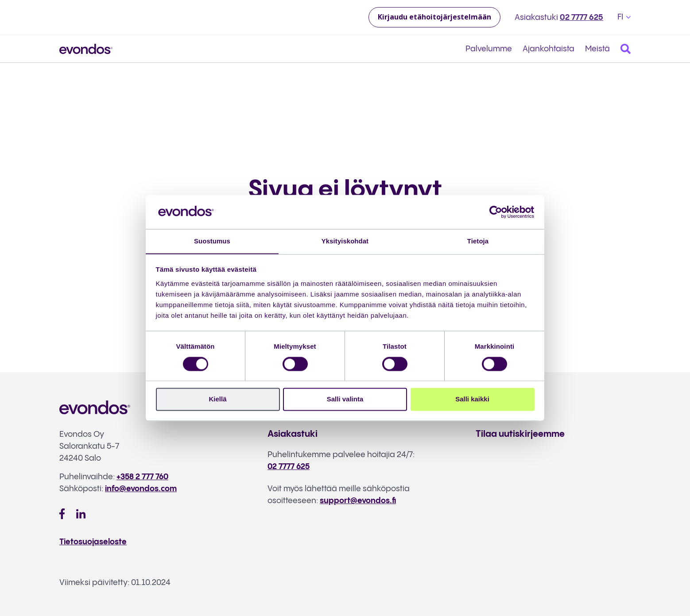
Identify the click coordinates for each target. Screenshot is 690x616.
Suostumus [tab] (212, 241)
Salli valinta (345, 399)
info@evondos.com (141, 489)
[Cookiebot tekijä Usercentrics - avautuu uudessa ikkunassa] (496, 212)
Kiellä (217, 399)
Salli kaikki (472, 399)
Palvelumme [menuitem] (489, 49)
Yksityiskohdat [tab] (345, 241)
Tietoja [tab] (478, 241)
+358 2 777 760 (143, 477)
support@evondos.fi (358, 501)
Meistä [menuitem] (597, 49)
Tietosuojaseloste (94, 541)
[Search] (626, 49)
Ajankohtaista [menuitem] (549, 49)
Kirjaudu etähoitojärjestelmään (434, 17)
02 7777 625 (581, 17)
